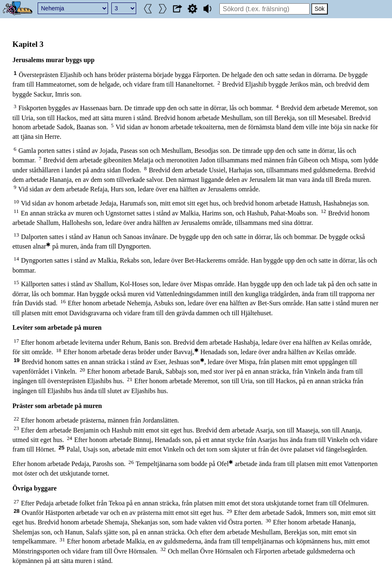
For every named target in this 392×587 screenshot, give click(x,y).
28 (17, 511)
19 (17, 360)
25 (61, 448)
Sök (320, 9)
